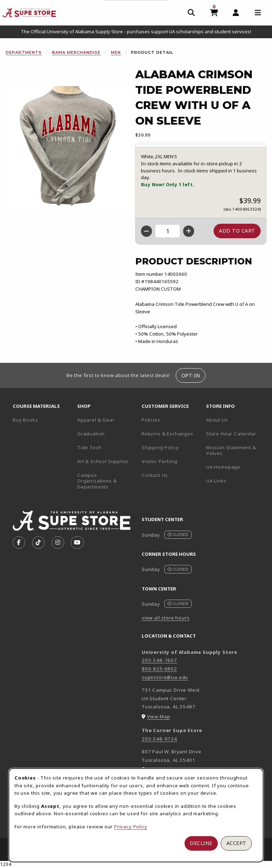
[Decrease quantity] (146, 231)
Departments (24, 52)
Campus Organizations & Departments (107, 481)
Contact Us (155, 475)
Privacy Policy (131, 827)
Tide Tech (89, 447)
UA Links (216, 481)
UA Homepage (236, 467)
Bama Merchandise (76, 52)
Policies (151, 420)
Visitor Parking (159, 461)
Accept (236, 843)
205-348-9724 (159, 739)
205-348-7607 (159, 660)
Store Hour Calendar (236, 433)
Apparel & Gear (96, 420)
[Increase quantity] (189, 231)
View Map (159, 716)
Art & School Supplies (103, 461)
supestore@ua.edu (165, 677)
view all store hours (166, 618)
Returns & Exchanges (168, 434)
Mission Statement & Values (231, 450)
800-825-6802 (159, 669)
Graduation (91, 434)
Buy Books (25, 420)
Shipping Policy (160, 447)
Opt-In (191, 375)
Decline (201, 843)
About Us (217, 420)
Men (116, 52)
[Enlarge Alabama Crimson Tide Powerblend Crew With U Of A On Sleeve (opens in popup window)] (68, 146)
